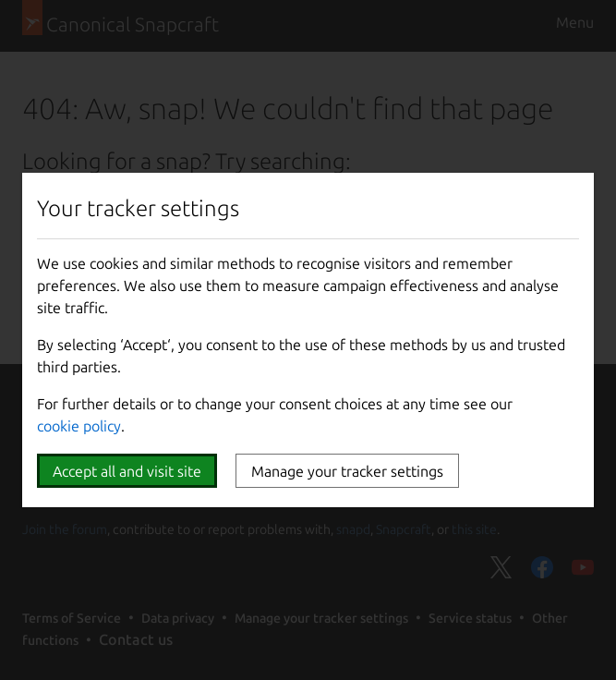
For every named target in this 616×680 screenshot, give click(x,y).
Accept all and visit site (127, 471)
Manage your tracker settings (347, 471)
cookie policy (79, 426)
